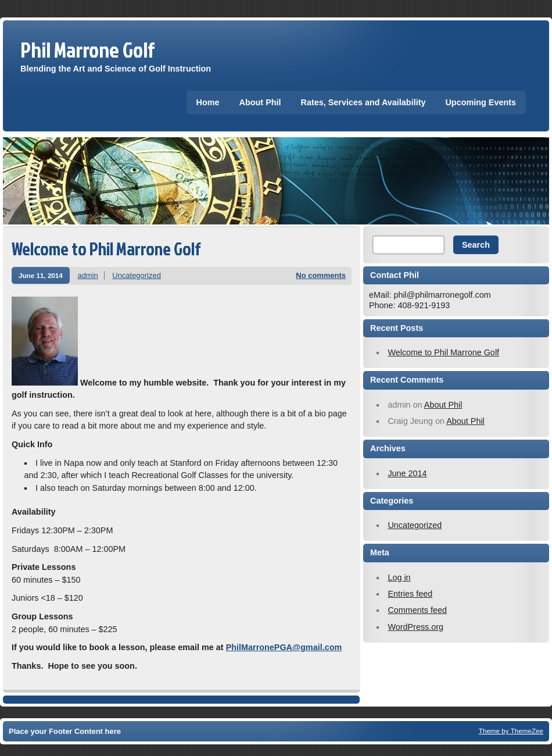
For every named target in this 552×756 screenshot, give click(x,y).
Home (208, 102)
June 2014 (407, 473)
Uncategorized (137, 275)
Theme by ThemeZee (511, 731)
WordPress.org (415, 627)
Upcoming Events (481, 102)
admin (87, 275)
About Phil (260, 102)
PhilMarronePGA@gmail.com (284, 647)
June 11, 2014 (41, 275)
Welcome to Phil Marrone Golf (106, 249)
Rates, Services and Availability (363, 102)
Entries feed (410, 594)
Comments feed (417, 610)
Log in (399, 577)
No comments (321, 275)
